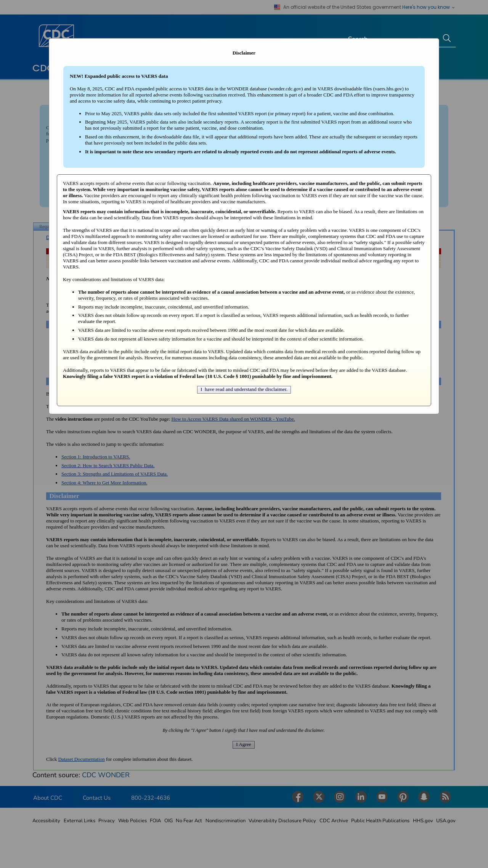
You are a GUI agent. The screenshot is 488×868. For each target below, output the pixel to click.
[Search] (391, 39)
